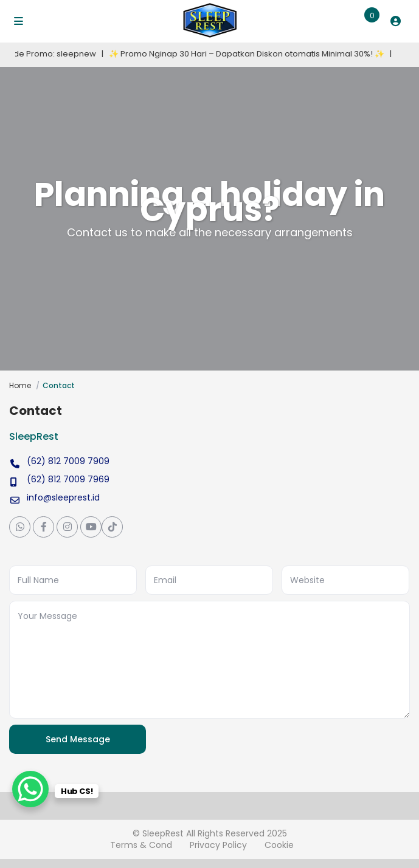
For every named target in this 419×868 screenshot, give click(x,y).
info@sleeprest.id (63, 497)
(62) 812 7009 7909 (68, 461)
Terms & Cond (141, 845)
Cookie (279, 845)
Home (20, 385)
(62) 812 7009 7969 (68, 479)
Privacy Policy (218, 845)
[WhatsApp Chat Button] (30, 789)
